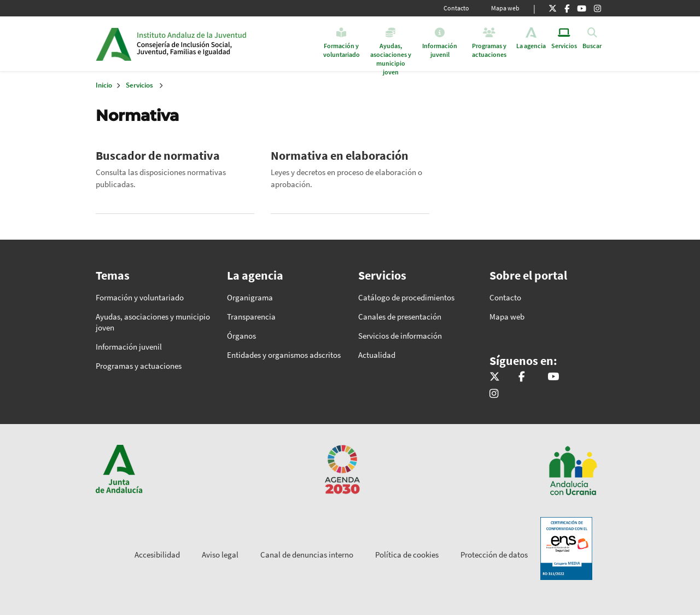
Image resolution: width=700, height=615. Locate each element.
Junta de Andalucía (113, 44)
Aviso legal (220, 555)
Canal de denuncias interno (307, 555)
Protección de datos (494, 555)
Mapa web (505, 8)
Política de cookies (407, 555)
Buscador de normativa (158, 155)
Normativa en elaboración (340, 155)
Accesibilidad (157, 555)
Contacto (456, 8)
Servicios (139, 85)
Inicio (221, 44)
